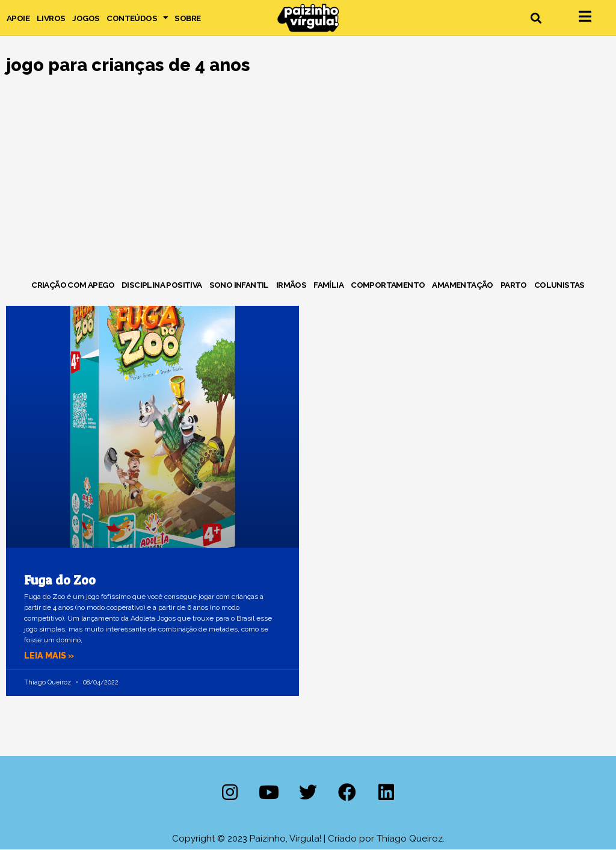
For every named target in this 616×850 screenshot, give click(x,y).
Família (328, 285)
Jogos (86, 18)
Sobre (187, 18)
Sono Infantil (239, 285)
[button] (536, 18)
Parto (514, 285)
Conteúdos (137, 18)
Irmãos (291, 285)
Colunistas (559, 285)
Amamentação (462, 285)
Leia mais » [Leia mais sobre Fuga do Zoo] (51, 656)
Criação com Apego (73, 285)
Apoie (18, 18)
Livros (51, 18)
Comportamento (388, 285)
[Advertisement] (308, 179)
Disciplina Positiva (162, 285)
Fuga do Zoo (60, 580)
